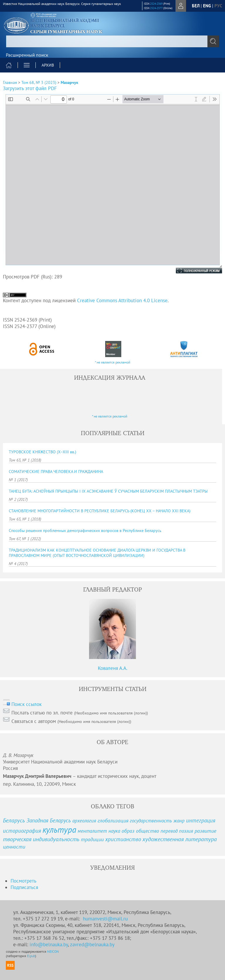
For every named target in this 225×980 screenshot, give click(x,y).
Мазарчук (69, 82)
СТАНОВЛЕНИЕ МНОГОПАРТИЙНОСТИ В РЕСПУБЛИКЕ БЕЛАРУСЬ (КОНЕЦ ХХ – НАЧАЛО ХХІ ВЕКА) (100, 511)
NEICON (53, 951)
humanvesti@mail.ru (105, 919)
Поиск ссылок (27, 704)
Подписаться (24, 887)
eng (207, 6)
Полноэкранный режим (193, 271)
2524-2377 (156, 8)
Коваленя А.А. (113, 668)
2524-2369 (156, 4)
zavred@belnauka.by (92, 944)
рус (218, 6)
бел (196, 6)
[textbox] (112, 41)
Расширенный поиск (27, 55)
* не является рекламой (113, 362)
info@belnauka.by (49, 944)
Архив (48, 65)
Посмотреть (23, 881)
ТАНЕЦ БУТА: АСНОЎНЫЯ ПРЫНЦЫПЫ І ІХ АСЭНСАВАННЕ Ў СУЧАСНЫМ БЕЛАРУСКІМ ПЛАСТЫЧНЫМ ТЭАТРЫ (108, 491)
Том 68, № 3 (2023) (39, 82)
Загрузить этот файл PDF (30, 88)
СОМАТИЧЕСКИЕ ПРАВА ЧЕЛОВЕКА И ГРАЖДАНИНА (56, 472)
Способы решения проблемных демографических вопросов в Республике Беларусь (85, 530)
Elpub (31, 956)
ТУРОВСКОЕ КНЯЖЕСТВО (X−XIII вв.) (42, 452)
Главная (10, 82)
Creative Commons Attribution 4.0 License (122, 300)
